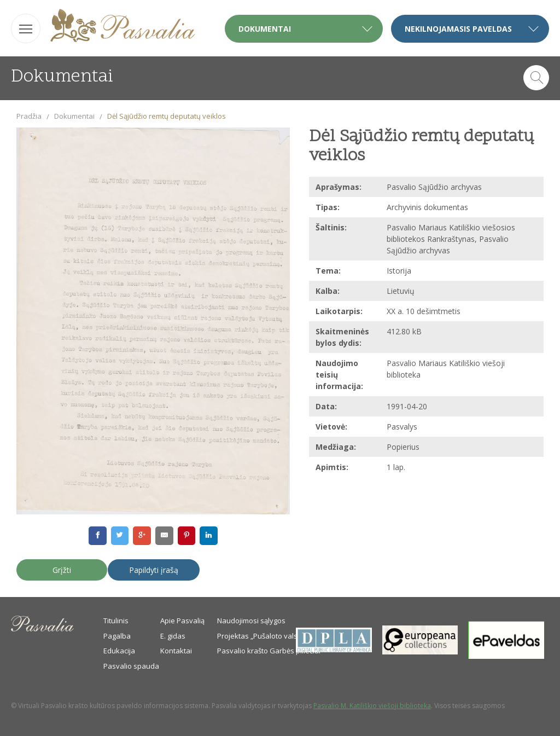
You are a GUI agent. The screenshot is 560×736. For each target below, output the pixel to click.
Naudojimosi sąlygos (251, 621)
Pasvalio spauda (131, 666)
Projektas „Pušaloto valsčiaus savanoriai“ (286, 636)
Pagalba (117, 636)
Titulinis (116, 621)
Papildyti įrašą (154, 570)
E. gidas (173, 636)
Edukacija (119, 651)
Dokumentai (74, 116)
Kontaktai (176, 651)
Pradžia (29, 116)
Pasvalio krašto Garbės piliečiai (269, 651)
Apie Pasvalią (182, 621)
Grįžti (62, 570)
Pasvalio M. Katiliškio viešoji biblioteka (372, 706)
